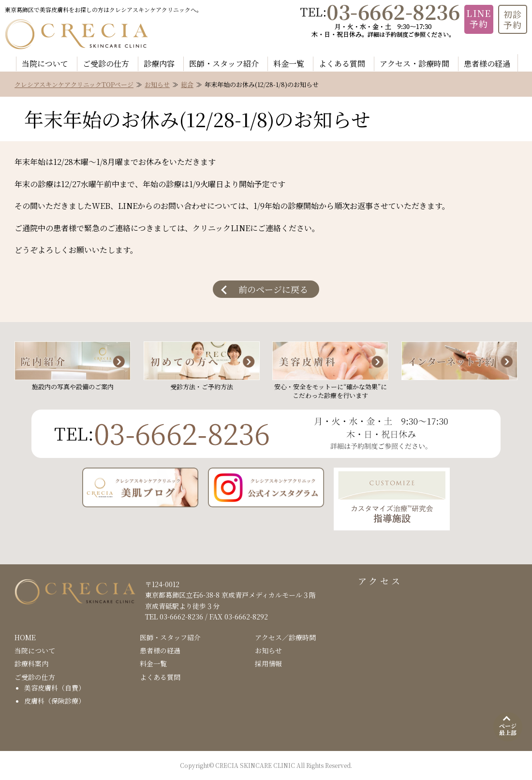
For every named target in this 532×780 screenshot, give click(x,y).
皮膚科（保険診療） (55, 701)
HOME (25, 637)
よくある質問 (342, 64)
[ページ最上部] (508, 727)
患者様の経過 (487, 64)
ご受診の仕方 (106, 64)
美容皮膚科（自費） (55, 688)
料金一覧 (289, 64)
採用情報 (268, 663)
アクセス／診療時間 (285, 637)
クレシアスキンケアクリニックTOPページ (74, 84)
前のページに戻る (273, 289)
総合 (187, 84)
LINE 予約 (479, 18)
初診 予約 (513, 19)
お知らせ (157, 84)
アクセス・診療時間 (414, 64)
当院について (45, 64)
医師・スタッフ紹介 (224, 64)
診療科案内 (31, 663)
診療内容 (159, 64)
